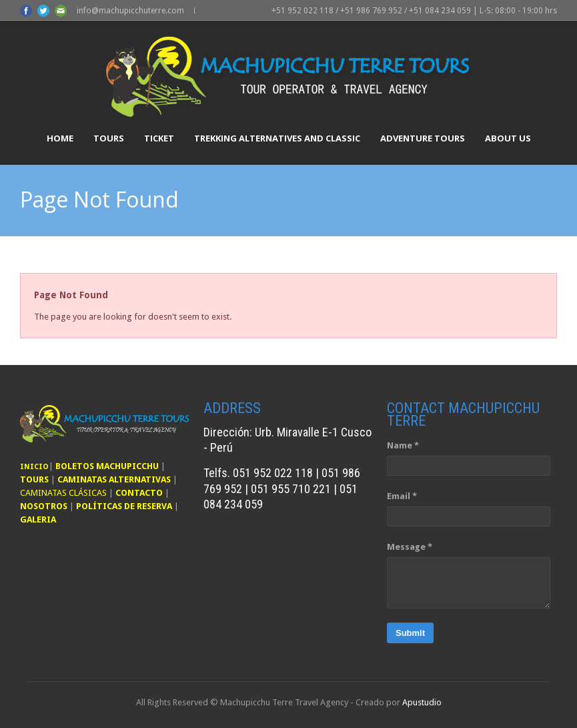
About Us (508, 138)
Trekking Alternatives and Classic (277, 138)
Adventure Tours (423, 138)
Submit (410, 633)
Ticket (159, 138)
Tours (109, 138)
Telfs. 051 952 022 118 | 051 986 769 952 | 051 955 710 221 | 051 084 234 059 (282, 488)
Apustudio (422, 702)
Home (60, 138)
